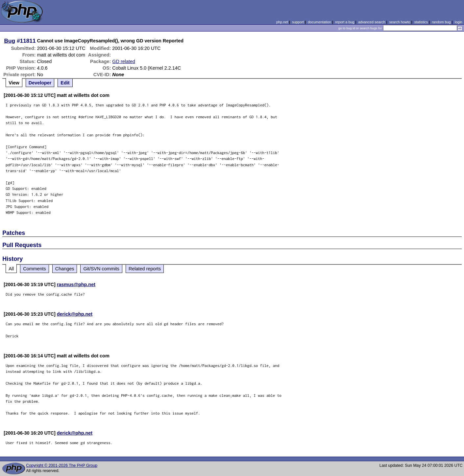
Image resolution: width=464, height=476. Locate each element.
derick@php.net (75, 314)
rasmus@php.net (76, 284)
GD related (124, 61)
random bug (441, 22)
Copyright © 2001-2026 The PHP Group (62, 465)
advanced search (372, 22)
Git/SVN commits (101, 269)
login (459, 22)
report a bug (345, 22)
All (11, 269)
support (298, 22)
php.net (282, 22)
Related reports (145, 269)
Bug (10, 41)
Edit (65, 83)
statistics (421, 22)
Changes (65, 269)
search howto (400, 22)
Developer (40, 83)
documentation (319, 22)
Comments (35, 269)
